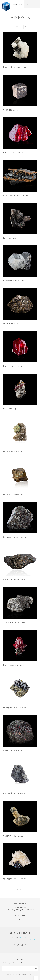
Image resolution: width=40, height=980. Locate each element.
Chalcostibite (15, 195)
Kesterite (13, 451)
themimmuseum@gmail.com (28, 940)
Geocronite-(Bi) (13, 836)
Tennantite (15, 622)
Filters (17, 27)
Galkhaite (13, 750)
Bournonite (15, 67)
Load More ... (20, 890)
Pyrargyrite (15, 708)
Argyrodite (14, 793)
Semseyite (15, 537)
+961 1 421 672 (24, 938)
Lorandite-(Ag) (15, 409)
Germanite (15, 580)
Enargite (10, 238)
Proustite (13, 153)
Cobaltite (11, 110)
